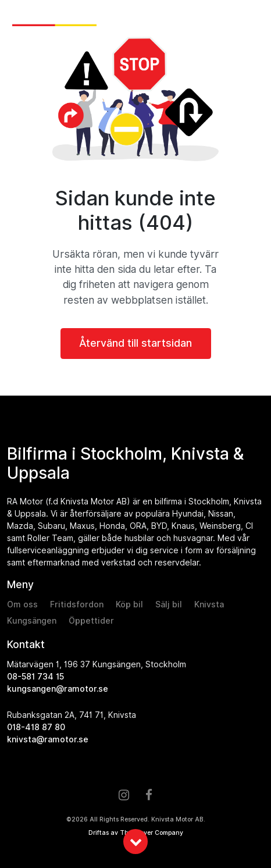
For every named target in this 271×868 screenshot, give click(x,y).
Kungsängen (32, 621)
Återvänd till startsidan (135, 343)
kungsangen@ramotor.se (58, 689)
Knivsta (209, 604)
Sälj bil (169, 604)
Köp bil (129, 604)
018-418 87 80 (36, 727)
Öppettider (91, 621)
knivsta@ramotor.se (48, 739)
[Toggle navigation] (253, 18)
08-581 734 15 (35, 677)
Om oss (22, 604)
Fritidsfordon (77, 604)
